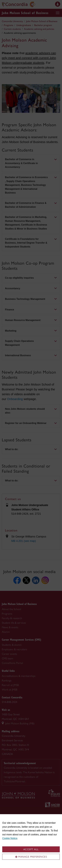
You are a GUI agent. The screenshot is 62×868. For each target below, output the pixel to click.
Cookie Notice (10, 838)
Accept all (31, 849)
